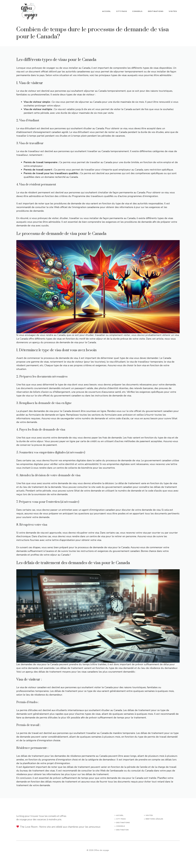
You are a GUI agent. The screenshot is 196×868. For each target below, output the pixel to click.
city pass (121, 819)
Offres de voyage (101, 850)
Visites (173, 11)
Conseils (137, 11)
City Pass (122, 11)
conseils (121, 826)
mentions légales (154, 819)
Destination (122, 830)
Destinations (156, 11)
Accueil (107, 11)
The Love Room (29, 827)
